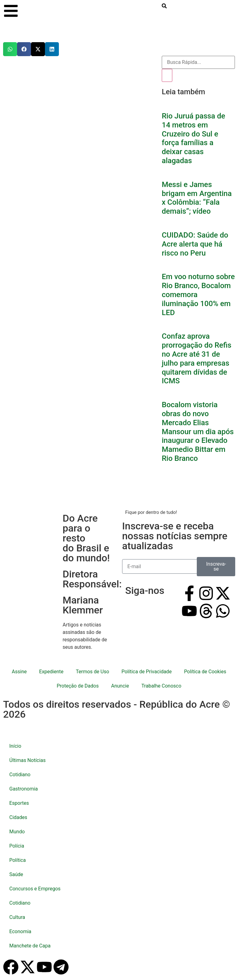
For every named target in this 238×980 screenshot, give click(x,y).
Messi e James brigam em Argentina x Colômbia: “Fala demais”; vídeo (197, 198)
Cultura (17, 917)
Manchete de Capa (30, 946)
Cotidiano (20, 775)
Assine (19, 672)
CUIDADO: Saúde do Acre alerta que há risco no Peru (195, 244)
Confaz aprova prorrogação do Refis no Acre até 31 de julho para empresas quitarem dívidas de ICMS (197, 359)
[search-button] (164, 6)
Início (15, 746)
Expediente (51, 672)
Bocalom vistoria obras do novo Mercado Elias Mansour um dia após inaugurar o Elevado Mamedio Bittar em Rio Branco (198, 432)
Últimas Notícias (27, 760)
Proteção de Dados (78, 686)
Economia (20, 931)
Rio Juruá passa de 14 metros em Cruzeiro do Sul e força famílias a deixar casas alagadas (194, 138)
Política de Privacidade (147, 672)
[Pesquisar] (167, 75)
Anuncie (120, 686)
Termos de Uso (93, 672)
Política (18, 860)
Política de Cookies (205, 672)
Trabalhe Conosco (161, 686)
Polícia (17, 846)
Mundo (17, 832)
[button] (10, 49)
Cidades (18, 817)
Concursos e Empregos (35, 889)
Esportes (19, 803)
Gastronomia (24, 789)
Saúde (16, 874)
